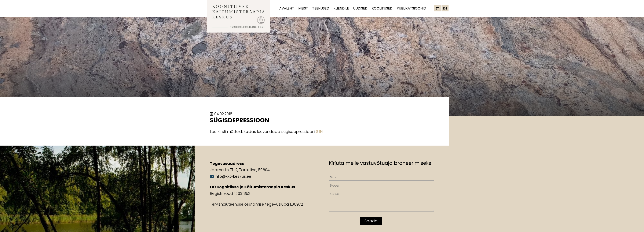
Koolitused (382, 8)
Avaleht (287, 8)
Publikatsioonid (411, 8)
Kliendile (341, 8)
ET (437, 8)
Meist (303, 8)
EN (445, 8)
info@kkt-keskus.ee (233, 176)
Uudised (360, 8)
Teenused (321, 8)
